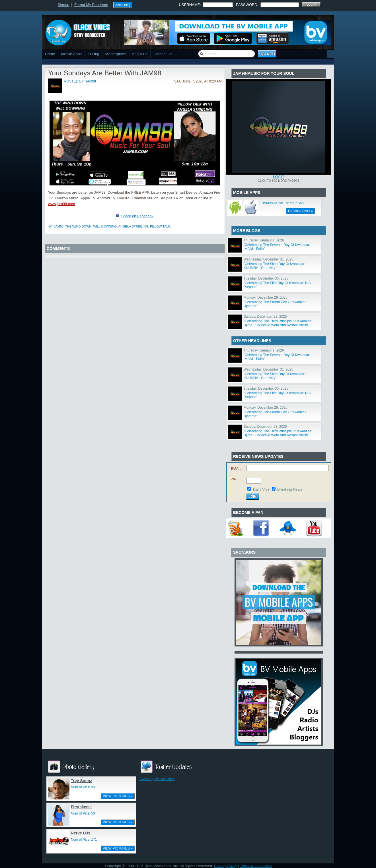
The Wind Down (78, 226)
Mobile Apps (71, 54)
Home (50, 54)
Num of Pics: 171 (84, 840)
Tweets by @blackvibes (157, 779)
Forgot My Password (91, 5)
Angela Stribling (133, 226)
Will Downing (105, 226)
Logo (279, 177)
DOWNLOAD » (300, 211)
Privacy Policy (226, 866)
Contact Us (163, 54)
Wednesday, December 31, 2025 (268, 259)
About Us (140, 54)
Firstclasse (81, 807)
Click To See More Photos (279, 181)
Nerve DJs (81, 833)
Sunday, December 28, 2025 (265, 317)
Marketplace (116, 54)
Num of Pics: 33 (83, 787)
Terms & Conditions (256, 866)
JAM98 (59, 226)
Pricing (94, 54)
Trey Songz (82, 781)
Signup (63, 5)
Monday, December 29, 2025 (266, 297)
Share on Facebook (137, 216)
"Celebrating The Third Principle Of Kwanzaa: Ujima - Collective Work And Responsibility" (278, 323)
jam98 (91, 81)
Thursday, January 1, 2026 (264, 240)
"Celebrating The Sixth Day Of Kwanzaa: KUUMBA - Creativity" (274, 266)
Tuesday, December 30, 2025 (266, 278)
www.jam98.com (62, 204)
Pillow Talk (160, 226)
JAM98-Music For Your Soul (283, 203)
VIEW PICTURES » (118, 796)
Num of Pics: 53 (83, 813)
